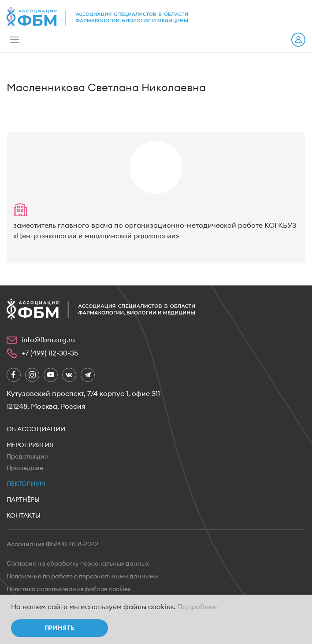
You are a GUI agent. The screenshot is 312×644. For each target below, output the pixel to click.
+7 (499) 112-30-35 (50, 353)
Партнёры (23, 500)
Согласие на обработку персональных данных (78, 564)
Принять (60, 628)
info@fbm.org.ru (48, 340)
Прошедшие (25, 468)
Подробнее (197, 607)
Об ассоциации (36, 429)
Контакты (24, 516)
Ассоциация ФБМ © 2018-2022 (52, 544)
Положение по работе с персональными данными (82, 577)
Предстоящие (27, 457)
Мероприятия (30, 445)
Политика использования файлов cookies (69, 589)
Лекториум (26, 484)
